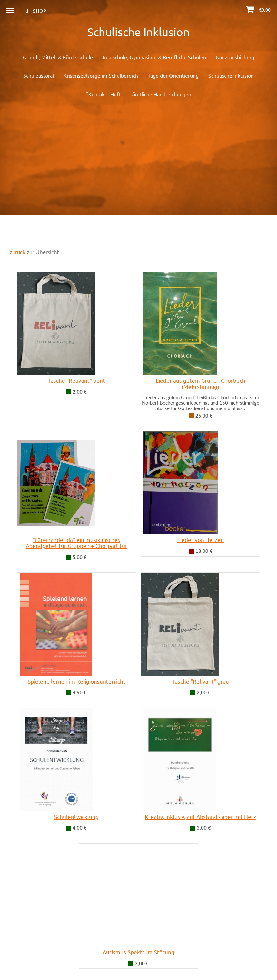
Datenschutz (113, 972)
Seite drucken (243, 972)
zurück (18, 141)
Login (220, 972)
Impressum (85, 972)
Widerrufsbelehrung (163, 972)
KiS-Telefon (199, 972)
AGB (134, 972)
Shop (36, 11)
